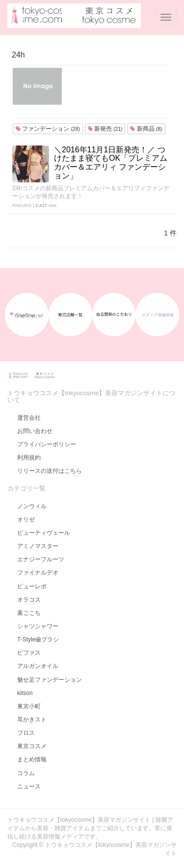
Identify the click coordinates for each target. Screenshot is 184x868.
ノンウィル (32, 506)
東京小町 (29, 706)
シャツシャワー (38, 626)
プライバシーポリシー (47, 444)
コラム (26, 773)
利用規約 (29, 458)
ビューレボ (32, 586)
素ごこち (29, 613)
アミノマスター (38, 546)
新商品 (146, 129)
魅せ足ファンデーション (50, 680)
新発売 (105, 129)
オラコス (29, 600)
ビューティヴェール (44, 533)
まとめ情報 (32, 759)
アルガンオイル (38, 666)
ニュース (29, 786)
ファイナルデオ (38, 573)
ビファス (29, 653)
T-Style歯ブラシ (38, 639)
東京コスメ (32, 746)
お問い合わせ (35, 431)
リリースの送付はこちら (50, 471)
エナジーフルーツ (41, 559)
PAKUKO (22, 205)
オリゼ (26, 520)
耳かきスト (32, 720)
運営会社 (29, 418)
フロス (26, 733)
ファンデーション (48, 129)
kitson (25, 693)
